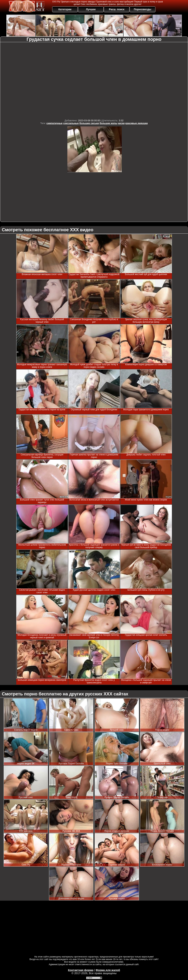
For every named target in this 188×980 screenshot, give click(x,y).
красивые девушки (137, 123)
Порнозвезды (143, 9)
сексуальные (71, 123)
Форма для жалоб (108, 970)
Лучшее (91, 9)
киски (121, 123)
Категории (65, 9)
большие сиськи (89, 123)
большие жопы (108, 123)
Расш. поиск (117, 9)
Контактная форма (81, 970)
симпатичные (55, 123)
